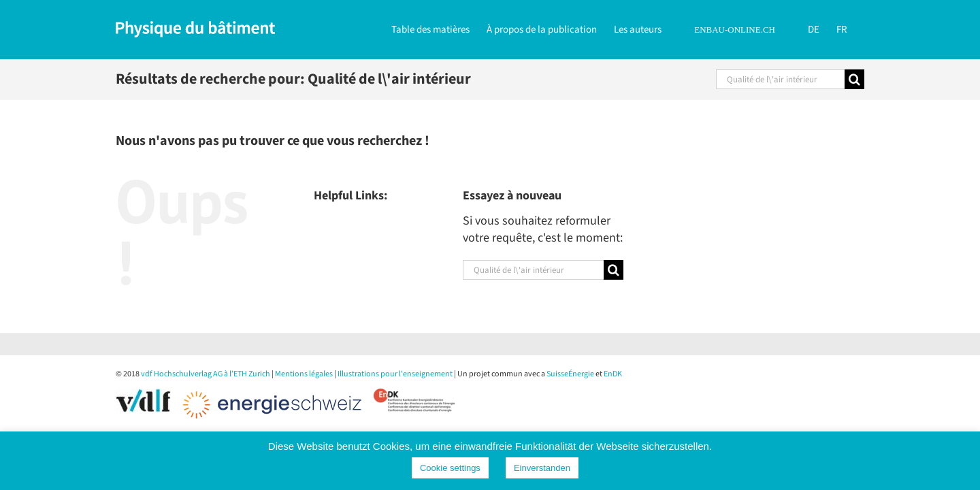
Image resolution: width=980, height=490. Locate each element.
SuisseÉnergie (570, 374)
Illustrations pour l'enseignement (395, 374)
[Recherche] (854, 79)
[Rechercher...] (780, 79)
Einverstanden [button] (542, 468)
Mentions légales (304, 374)
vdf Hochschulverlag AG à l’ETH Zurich (206, 374)
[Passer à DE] (817, 29)
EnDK (613, 374)
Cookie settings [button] (450, 468)
